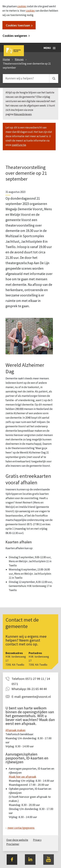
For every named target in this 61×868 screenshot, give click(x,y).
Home (6, 59)
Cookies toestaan (18, 25)
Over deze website (17, 840)
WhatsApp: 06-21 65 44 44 (29, 689)
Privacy (37, 840)
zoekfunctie (19, 145)
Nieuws (19, 59)
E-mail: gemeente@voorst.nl (31, 697)
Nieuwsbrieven (23, 114)
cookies (22, 6)
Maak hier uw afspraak (23, 777)
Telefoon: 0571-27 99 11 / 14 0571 (31, 679)
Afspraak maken (15, 730)
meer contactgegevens (21, 828)
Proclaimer (13, 844)
